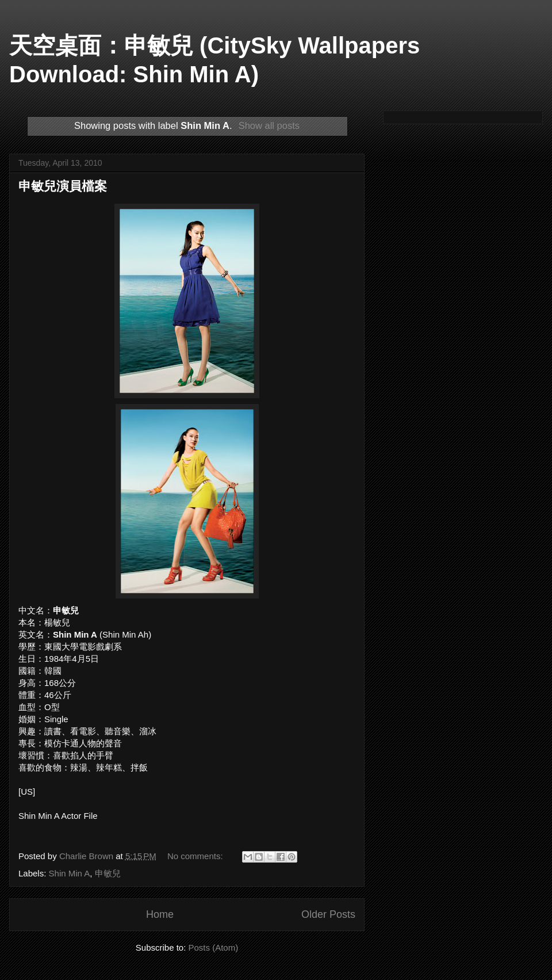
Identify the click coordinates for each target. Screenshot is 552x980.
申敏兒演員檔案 (63, 186)
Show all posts (269, 125)
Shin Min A (70, 873)
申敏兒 (108, 873)
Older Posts (328, 914)
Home (160, 914)
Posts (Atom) (214, 947)
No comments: (196, 856)
